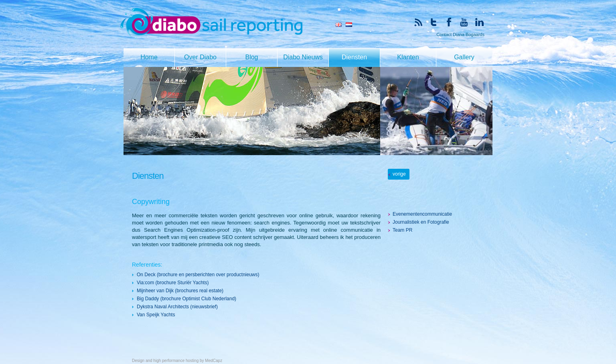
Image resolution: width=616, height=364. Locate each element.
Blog (251, 57)
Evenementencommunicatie (422, 214)
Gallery (464, 57)
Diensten (354, 57)
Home (149, 57)
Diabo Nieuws (303, 57)
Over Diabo (200, 57)
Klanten (408, 57)
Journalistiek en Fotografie (421, 222)
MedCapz (214, 361)
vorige (399, 174)
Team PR (402, 230)
